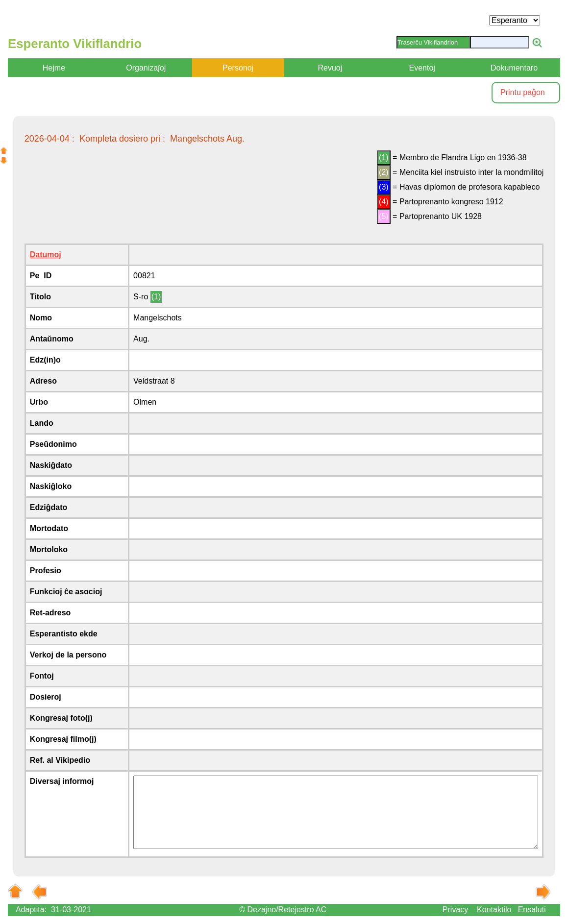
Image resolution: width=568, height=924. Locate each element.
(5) (384, 216)
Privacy (455, 910)
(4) (384, 202)
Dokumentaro (514, 68)
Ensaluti (532, 910)
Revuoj (330, 68)
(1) (384, 158)
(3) (384, 187)
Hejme (54, 68)
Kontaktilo (494, 910)
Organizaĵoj (146, 68)
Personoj (238, 68)
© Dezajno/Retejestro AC (283, 910)
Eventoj (422, 68)
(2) (384, 172)
